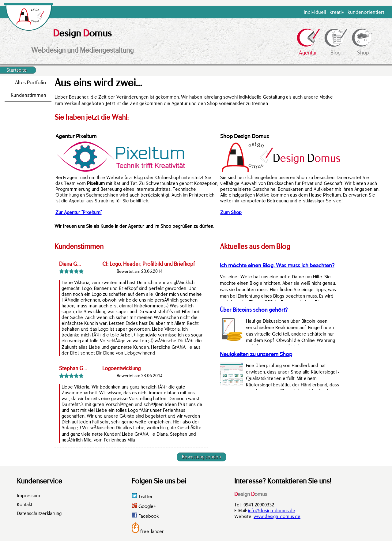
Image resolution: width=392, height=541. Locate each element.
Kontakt (25, 505)
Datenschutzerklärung (39, 513)
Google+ (144, 506)
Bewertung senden (201, 457)
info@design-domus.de (272, 511)
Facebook (145, 516)
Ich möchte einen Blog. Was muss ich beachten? (277, 265)
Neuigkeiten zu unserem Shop (256, 354)
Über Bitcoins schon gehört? (254, 310)
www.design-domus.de (277, 517)
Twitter (142, 497)
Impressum (28, 496)
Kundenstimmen (28, 95)
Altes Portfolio (31, 83)
